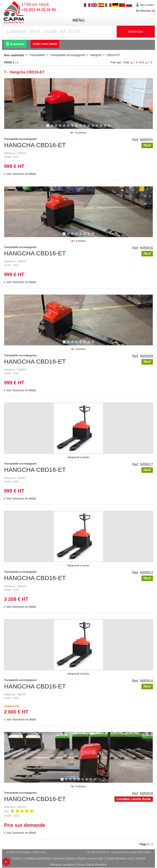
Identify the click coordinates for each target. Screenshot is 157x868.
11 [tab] (90, 127)
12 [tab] (94, 127)
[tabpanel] (78, 104)
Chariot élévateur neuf (120, 858)
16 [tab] (111, 127)
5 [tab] (65, 127)
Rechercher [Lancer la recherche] (136, 32)
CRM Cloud (39, 852)
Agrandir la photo (79, 457)
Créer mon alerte (45, 44)
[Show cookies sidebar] (6, 862)
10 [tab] (86, 127)
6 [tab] (69, 127)
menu (79, 20)
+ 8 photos (78, 241)
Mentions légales (64, 858)
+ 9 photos (78, 786)
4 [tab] (61, 127)
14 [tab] (102, 127)
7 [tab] (73, 127)
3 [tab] (57, 127)
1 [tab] (48, 127)
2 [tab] (53, 127)
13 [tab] (98, 127)
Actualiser (15, 44)
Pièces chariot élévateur (91, 865)
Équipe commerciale (90, 858)
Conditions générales (38, 858)
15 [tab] (107, 127)
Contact (17, 858)
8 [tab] (77, 127)
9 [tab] (81, 127)
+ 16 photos (78, 133)
